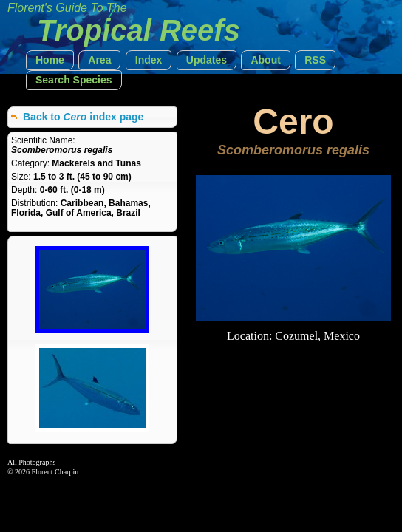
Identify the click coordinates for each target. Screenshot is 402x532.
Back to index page (83, 117)
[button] (50, 60)
